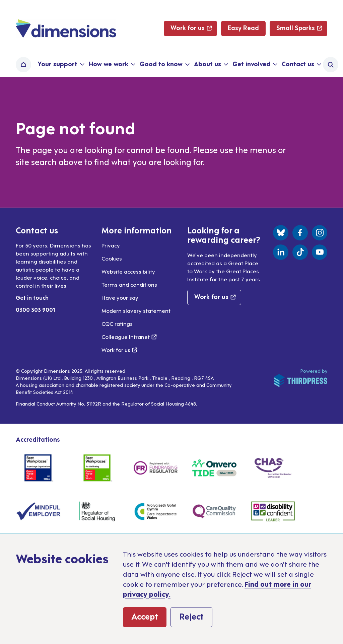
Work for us (119, 350)
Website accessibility (128, 271)
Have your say (120, 297)
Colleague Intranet (129, 337)
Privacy (111, 245)
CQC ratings (117, 324)
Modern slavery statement (136, 310)
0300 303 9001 (36, 309)
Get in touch (32, 297)
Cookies (112, 258)
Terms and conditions (129, 284)
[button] (60, 65)
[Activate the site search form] (331, 65)
